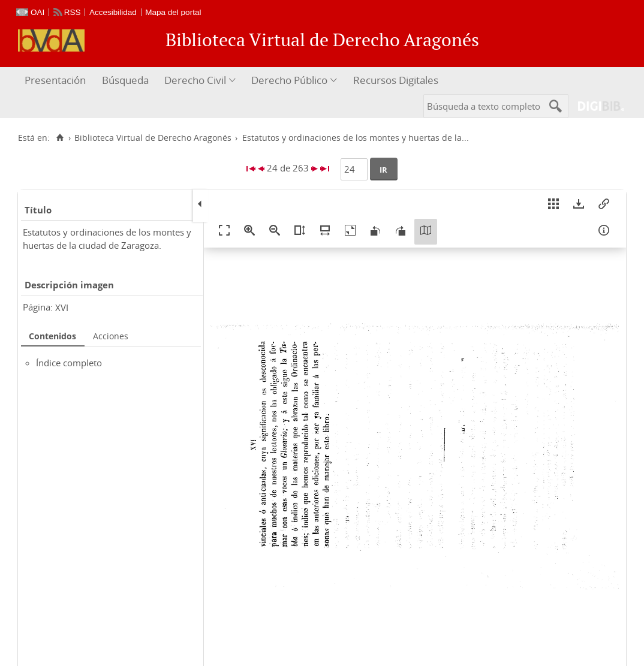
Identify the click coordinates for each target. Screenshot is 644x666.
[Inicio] (60, 138)
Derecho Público (289, 80)
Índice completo (69, 363)
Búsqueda (125, 80)
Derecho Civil (195, 80)
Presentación (55, 80)
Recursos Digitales (396, 80)
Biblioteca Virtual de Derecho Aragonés (153, 138)
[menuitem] (57, 81)
